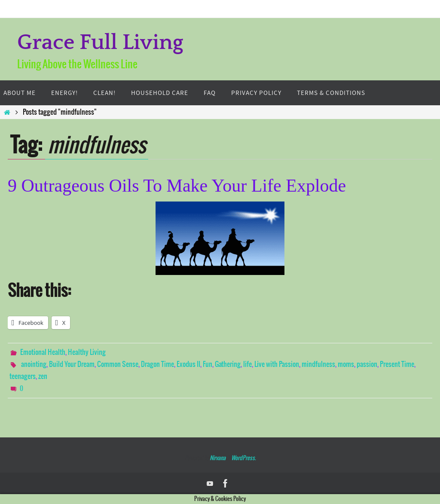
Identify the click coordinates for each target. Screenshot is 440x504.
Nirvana (218, 458)
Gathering (228, 364)
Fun (208, 364)
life (247, 364)
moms (346, 364)
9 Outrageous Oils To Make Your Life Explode (177, 186)
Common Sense (118, 364)
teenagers (23, 376)
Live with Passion (277, 364)
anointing (34, 364)
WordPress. (243, 458)
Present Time (397, 364)
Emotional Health (43, 352)
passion (367, 364)
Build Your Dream (72, 364)
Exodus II (188, 364)
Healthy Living (87, 352)
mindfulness (318, 364)
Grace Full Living (100, 43)
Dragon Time (157, 364)
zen (43, 376)
